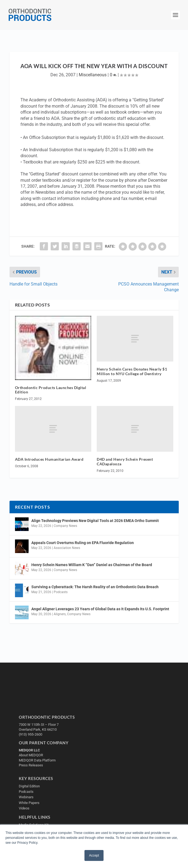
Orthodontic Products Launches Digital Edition (51, 390)
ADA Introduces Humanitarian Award (49, 459)
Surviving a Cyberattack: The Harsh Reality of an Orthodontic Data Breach (95, 587)
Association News (67, 548)
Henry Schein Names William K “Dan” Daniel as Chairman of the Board (92, 565)
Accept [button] (94, 855)
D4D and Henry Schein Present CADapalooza (125, 462)
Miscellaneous (93, 75)
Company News (65, 526)
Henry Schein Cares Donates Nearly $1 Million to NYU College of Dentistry (132, 371)
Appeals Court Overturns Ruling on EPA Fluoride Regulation (83, 543)
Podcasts (61, 592)
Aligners (60, 614)
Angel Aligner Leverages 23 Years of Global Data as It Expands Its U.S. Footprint (100, 609)
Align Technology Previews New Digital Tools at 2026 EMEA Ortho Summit (95, 521)
